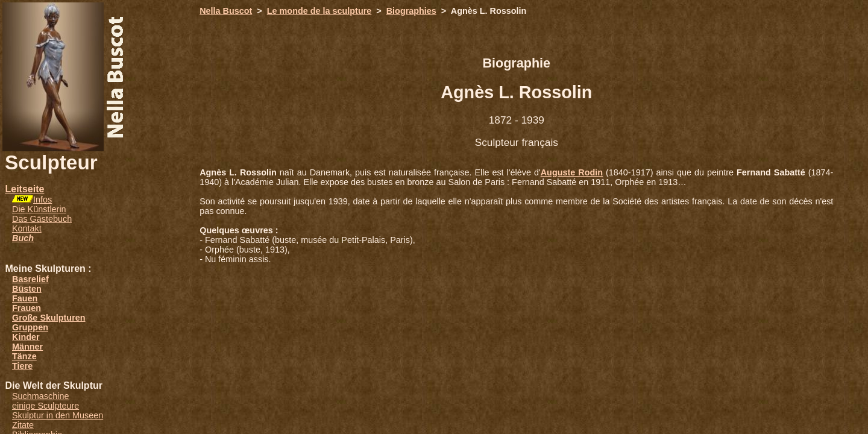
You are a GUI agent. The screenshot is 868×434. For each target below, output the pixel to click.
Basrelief (30, 279)
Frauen (27, 308)
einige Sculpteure (46, 406)
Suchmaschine (40, 396)
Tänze (24, 356)
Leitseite (24, 189)
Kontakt (27, 228)
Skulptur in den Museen (58, 415)
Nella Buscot (226, 11)
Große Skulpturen (49, 318)
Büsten (27, 289)
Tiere (22, 366)
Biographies (411, 11)
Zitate (23, 425)
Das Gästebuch (42, 219)
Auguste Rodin (572, 172)
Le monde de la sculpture (319, 11)
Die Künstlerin (39, 209)
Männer (27, 347)
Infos (42, 200)
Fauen (25, 298)
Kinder (26, 337)
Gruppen (30, 327)
